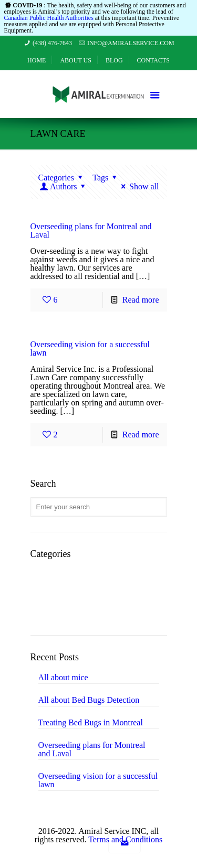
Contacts (153, 60)
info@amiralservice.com (131, 43)
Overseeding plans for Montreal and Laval (91, 231)
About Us (75, 60)
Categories (62, 178)
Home (37, 60)
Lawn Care (66, 593)
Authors (64, 186)
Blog (114, 60)
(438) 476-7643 (52, 43)
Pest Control (69, 609)
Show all (138, 186)
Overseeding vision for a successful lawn (90, 349)
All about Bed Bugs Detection (89, 700)
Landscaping (69, 578)
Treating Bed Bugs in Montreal (91, 723)
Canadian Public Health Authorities (49, 18)
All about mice (63, 678)
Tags (106, 178)
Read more (141, 300)
